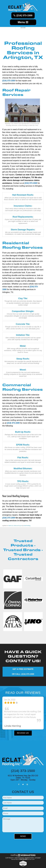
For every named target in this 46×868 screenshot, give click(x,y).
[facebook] (19, 784)
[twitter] (23, 784)
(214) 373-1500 (23, 15)
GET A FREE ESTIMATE (23, 669)
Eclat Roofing (27, 526)
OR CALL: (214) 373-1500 (23, 674)
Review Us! (23, 733)
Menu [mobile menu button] (23, 22)
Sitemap (38, 858)
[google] (27, 784)
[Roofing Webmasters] (23, 856)
